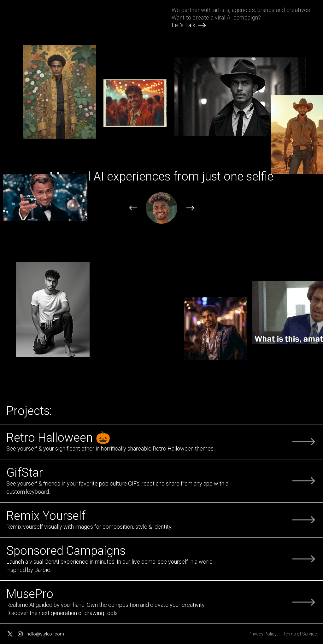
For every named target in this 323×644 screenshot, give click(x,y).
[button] (133, 209)
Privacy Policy (263, 634)
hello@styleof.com (45, 634)
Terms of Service (300, 634)
